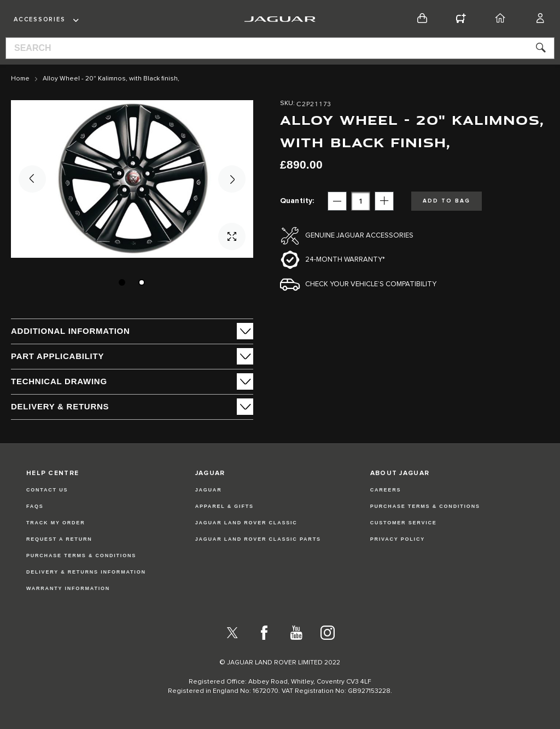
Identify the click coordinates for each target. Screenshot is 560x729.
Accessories (39, 19)
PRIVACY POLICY (398, 539)
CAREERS (386, 490)
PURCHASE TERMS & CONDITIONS (425, 506)
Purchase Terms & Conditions (81, 556)
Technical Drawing (59, 381)
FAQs (35, 506)
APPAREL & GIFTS (224, 506)
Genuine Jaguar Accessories (359, 236)
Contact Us (47, 490)
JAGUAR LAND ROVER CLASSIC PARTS (258, 539)
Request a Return (59, 539)
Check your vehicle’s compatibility (371, 284)
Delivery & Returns (60, 406)
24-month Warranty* (345, 260)
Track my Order (56, 523)
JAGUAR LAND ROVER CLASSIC (246, 523)
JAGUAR (209, 490)
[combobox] (280, 48)
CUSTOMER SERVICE (404, 523)
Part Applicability (57, 356)
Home (20, 79)
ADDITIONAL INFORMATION (71, 331)
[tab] (132, 331)
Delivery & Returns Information (86, 572)
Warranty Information (68, 588)
